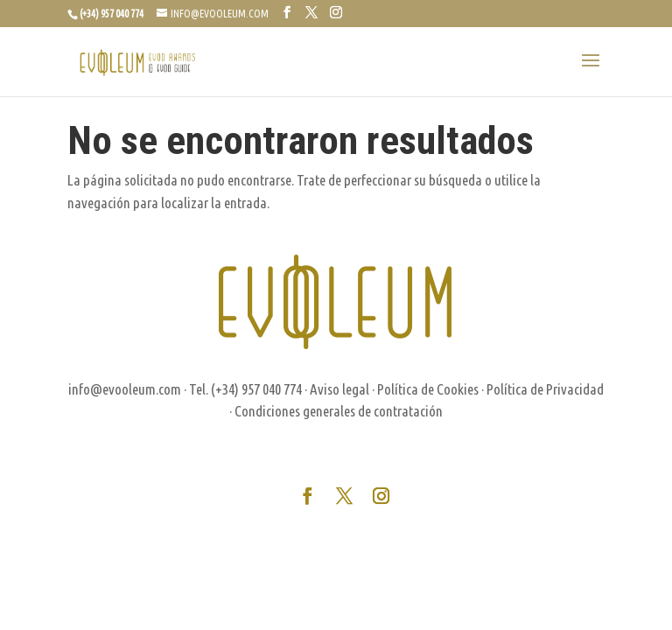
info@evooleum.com (125, 389)
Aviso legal (339, 389)
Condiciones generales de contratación (339, 411)
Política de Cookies (428, 389)
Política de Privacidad (545, 389)
